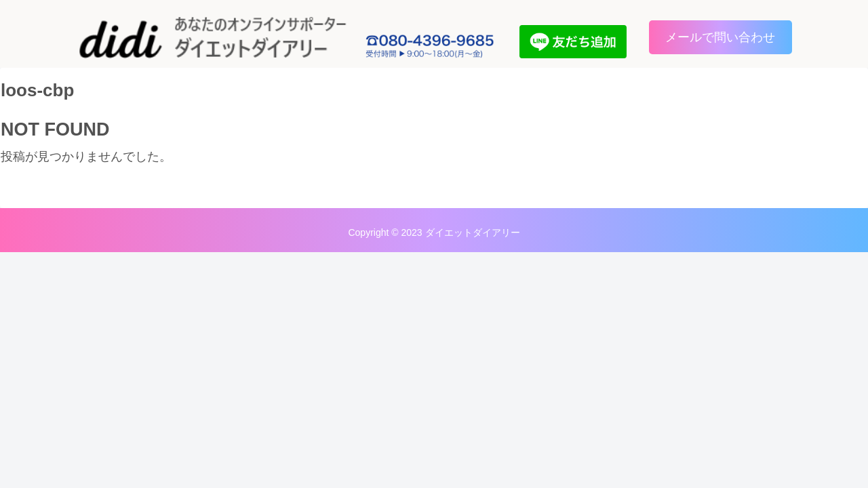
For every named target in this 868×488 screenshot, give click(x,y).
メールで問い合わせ (720, 37)
